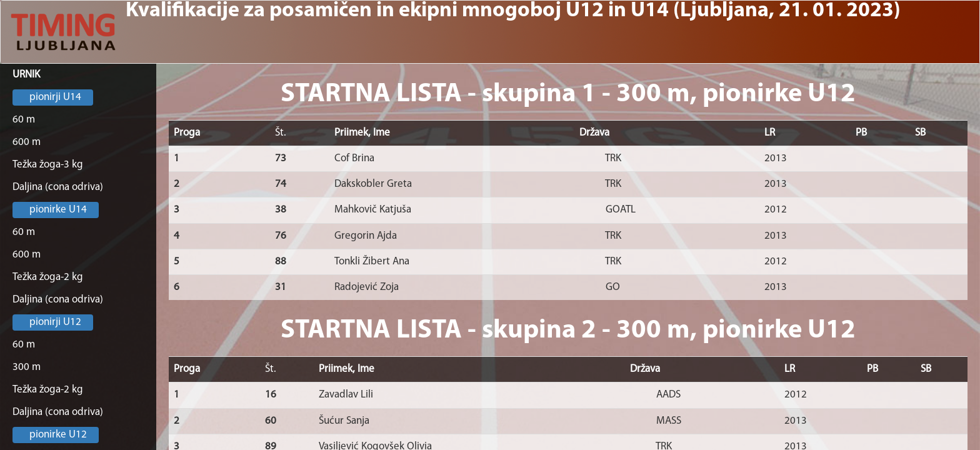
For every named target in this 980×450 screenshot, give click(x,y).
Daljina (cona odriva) (58, 187)
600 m (27, 142)
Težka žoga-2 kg (48, 277)
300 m (27, 367)
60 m (24, 120)
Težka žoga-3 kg (48, 165)
